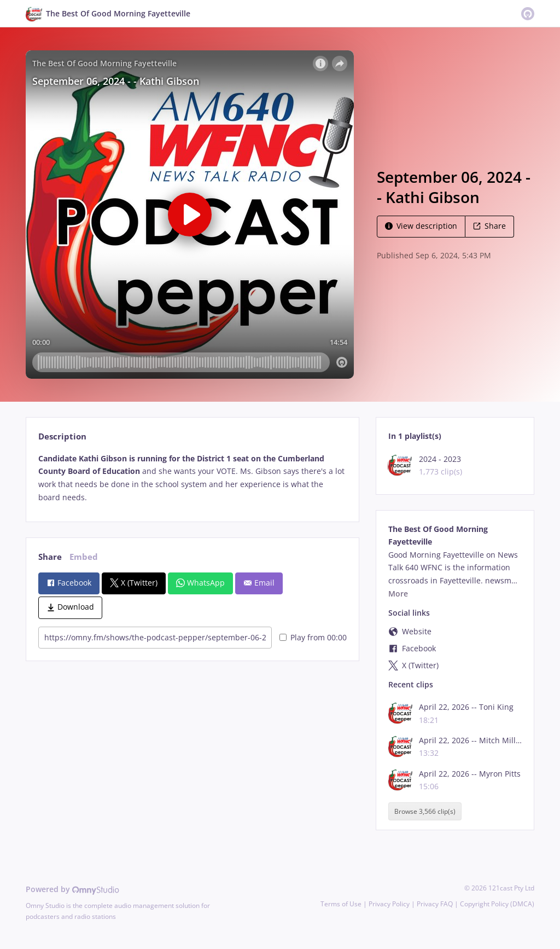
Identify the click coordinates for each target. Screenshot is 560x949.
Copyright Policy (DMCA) (497, 904)
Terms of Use (341, 904)
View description (421, 226)
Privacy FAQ (435, 904)
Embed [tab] (84, 557)
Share (489, 226)
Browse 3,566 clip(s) (425, 811)
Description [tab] (62, 436)
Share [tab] (50, 557)
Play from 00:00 (313, 637)
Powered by (72, 889)
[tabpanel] (192, 478)
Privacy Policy (389, 904)
